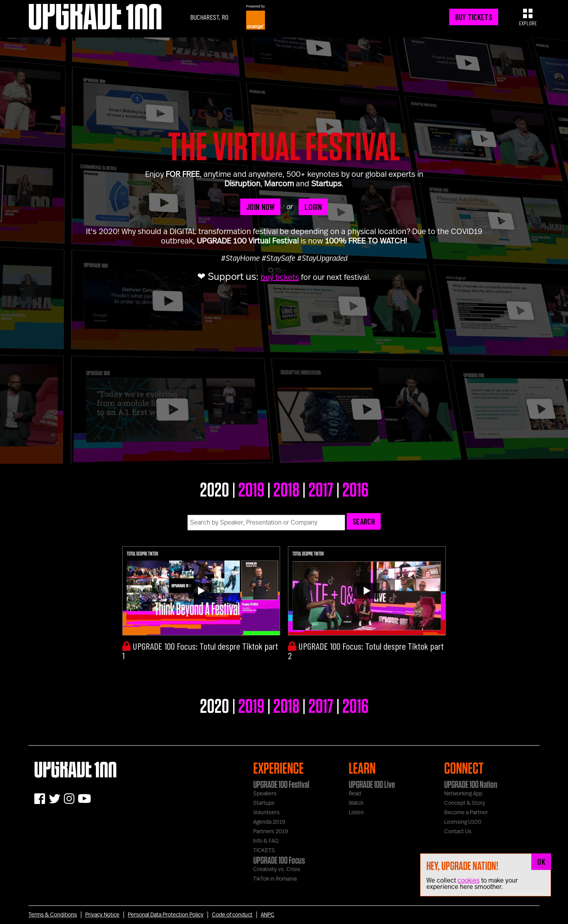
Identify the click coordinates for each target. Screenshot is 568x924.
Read (355, 794)
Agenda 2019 (269, 822)
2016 (355, 489)
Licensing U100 (463, 822)
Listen (356, 813)
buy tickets (280, 277)
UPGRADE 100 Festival (281, 784)
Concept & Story (465, 803)
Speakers (265, 794)
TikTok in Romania (275, 879)
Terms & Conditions (53, 915)
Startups (264, 803)
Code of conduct (232, 915)
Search (364, 521)
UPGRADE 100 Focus (279, 860)
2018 (286, 489)
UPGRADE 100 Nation (471, 784)
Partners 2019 (271, 832)
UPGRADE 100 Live (372, 784)
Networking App (463, 794)
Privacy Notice (102, 915)
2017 (321, 489)
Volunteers (266, 813)
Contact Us (458, 832)
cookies (469, 881)
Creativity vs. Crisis (277, 870)
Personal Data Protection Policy (166, 915)
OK (541, 862)
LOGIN (313, 207)
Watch (356, 803)
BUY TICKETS (474, 17)
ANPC (268, 915)
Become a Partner (466, 813)
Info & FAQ (266, 841)
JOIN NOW (260, 207)
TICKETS (264, 851)
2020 (215, 489)
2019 (251, 489)
